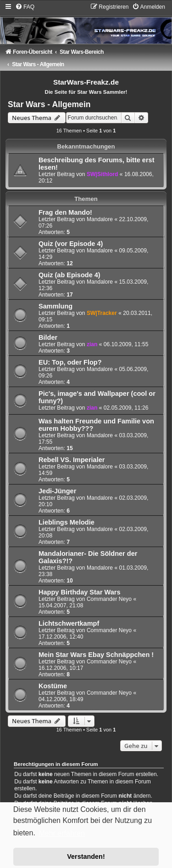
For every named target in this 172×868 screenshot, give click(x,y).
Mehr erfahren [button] (62, 833)
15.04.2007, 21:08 (61, 605)
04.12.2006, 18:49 (61, 699)
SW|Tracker (102, 313)
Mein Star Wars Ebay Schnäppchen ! (96, 655)
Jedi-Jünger (57, 491)
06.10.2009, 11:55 (126, 344)
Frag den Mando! (65, 212)
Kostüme (53, 686)
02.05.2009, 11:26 (126, 408)
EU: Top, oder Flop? (70, 362)
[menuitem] (25, 7)
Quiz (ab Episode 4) (69, 275)
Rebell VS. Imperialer (72, 460)
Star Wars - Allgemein (49, 104)
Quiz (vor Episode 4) (71, 244)
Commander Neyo (109, 599)
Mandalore (100, 219)
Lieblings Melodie (67, 522)
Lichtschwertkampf (69, 623)
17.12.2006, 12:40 (61, 637)
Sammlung (55, 306)
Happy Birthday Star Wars (80, 592)
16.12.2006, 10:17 (61, 668)
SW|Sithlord (103, 174)
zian (92, 344)
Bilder (48, 337)
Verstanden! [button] (86, 857)
